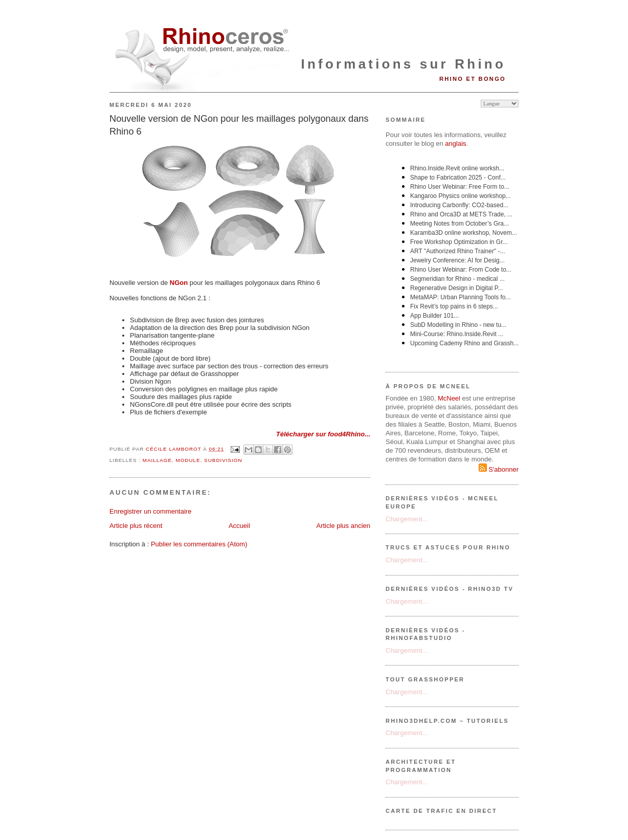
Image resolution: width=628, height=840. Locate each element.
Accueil (239, 526)
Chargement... (407, 519)
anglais (455, 143)
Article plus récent (136, 526)
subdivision (223, 460)
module (188, 460)
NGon (179, 283)
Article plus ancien (344, 526)
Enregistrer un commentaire (150, 511)
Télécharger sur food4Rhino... (323, 434)
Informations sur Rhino (403, 64)
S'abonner (499, 469)
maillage (157, 460)
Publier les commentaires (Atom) (199, 544)
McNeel (449, 398)
